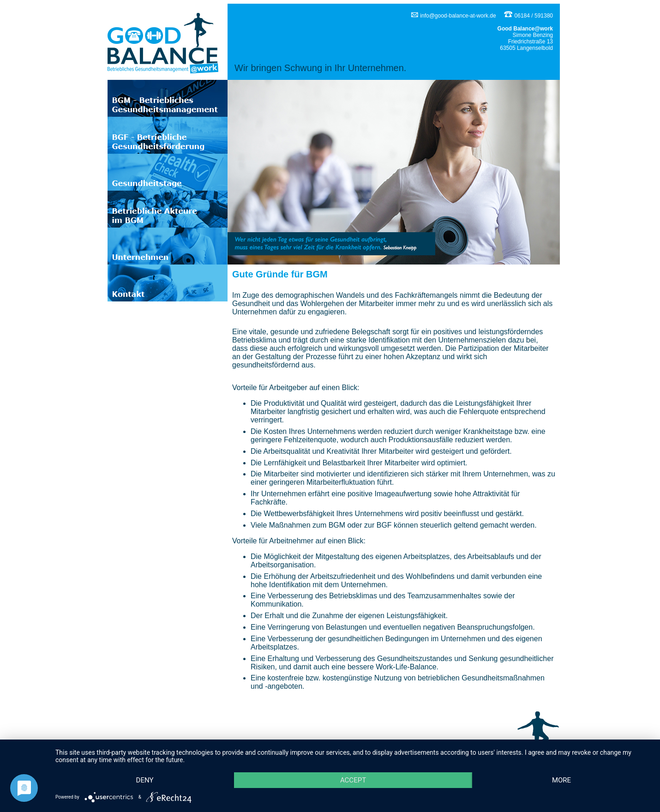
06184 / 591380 (528, 16)
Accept (353, 780)
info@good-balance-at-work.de (453, 16)
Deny (145, 780)
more (561, 780)
